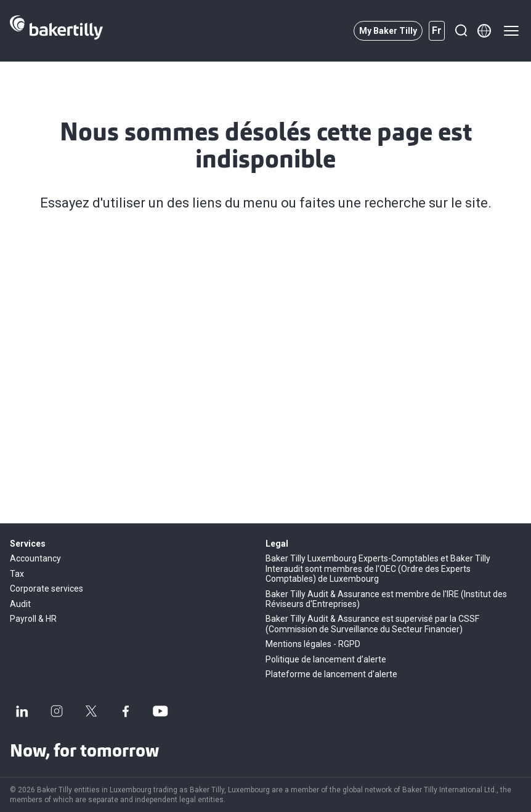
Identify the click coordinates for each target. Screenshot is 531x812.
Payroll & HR (33, 619)
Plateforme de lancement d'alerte (331, 674)
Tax (17, 574)
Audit (20, 604)
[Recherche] (461, 31)
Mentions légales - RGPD (313, 644)
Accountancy (35, 558)
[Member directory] (484, 31)
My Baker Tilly (388, 31)
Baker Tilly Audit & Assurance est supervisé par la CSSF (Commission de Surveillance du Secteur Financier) (372, 624)
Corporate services (47, 589)
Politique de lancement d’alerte (326, 659)
